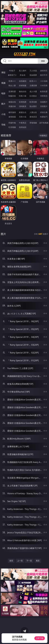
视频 (3, 83)
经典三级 (23, 96)
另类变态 (44, 96)
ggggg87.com (25, 54)
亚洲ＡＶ (12, 81)
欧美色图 (33, 102)
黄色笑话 (33, 117)
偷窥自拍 (12, 102)
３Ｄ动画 (44, 81)
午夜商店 (23, 123)
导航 (3, 125)
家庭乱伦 (23, 112)
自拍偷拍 (23, 81)
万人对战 (33, 71)
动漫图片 (44, 102)
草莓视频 (33, 123)
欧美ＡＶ (33, 81)
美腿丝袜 (12, 106)
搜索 (43, 61)
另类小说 (23, 117)
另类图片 (44, 106)
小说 (3, 114)
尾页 (38, 561)
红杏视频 (12, 127)
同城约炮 (12, 123)
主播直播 (33, 85)
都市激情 (12, 112)
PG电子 (12, 71)
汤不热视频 (44, 123)
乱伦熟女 (33, 96)
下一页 (29, 561)
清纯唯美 (23, 106)
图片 (3, 104)
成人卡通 (33, 91)
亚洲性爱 (12, 91)
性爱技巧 (44, 117)
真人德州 (23, 71)
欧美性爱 (44, 91)
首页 (11, 561)
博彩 (3, 72)
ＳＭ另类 (44, 85)
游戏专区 (44, 71)
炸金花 (23, 75)
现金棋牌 (33, 75)
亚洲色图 (23, 102)
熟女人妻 (12, 85)
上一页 (20, 561)
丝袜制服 (23, 85)
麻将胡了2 (12, 75)
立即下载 (40, 638)
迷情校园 (12, 117)
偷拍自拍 (23, 91)
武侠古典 (44, 112)
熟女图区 (33, 106)
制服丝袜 (12, 96)
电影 (3, 93)
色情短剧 (23, 127)
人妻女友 (33, 112)
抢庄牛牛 (44, 75)
